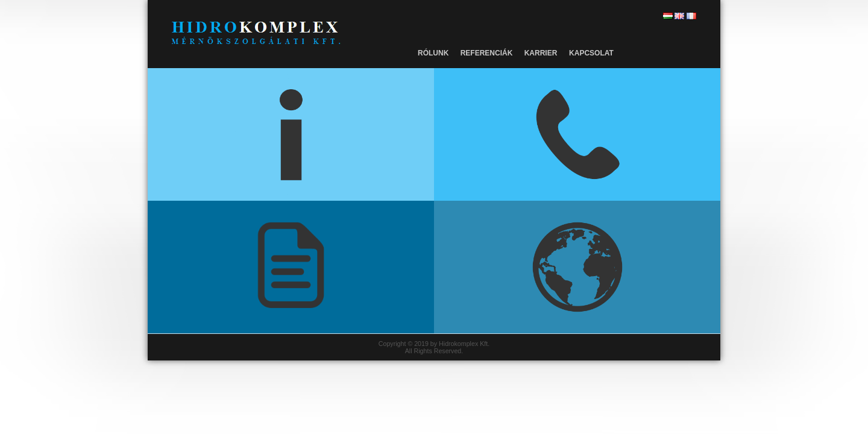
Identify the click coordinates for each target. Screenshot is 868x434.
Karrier (541, 53)
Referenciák (487, 53)
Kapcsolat (591, 53)
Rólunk (433, 53)
